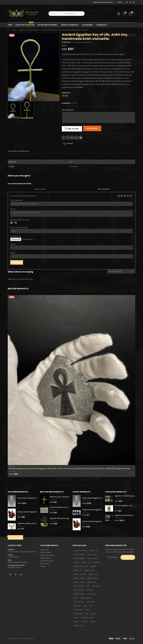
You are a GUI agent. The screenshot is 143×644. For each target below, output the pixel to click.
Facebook (64, 138)
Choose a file (16, 236)
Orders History (45, 558)
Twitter (68, 138)
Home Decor (101, 25)
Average (125, 196)
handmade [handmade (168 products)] (89, 590)
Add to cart (73, 129)
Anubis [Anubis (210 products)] (84, 562)
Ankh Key (12, 467)
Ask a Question (104, 189)
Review (14, 209)
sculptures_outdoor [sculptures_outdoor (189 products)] (87, 618)
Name (13, 244)
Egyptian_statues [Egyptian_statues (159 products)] (79, 582)
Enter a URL (19, 227)
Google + (76, 138)
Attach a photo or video (20, 220)
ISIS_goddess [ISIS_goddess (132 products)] (78, 610)
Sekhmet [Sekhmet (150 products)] (76, 621)
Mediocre (122, 196)
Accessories (87, 25)
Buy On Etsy (92, 128)
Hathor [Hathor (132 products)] (76, 598)
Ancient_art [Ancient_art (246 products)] (93, 551)
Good (128, 196)
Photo (11, 223)
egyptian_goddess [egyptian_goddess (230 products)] (80, 574)
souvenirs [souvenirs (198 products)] (85, 621)
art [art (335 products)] (89, 562)
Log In (119, 2)
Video (16, 223)
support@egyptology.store (18, 562)
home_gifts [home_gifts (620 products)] (77, 606)
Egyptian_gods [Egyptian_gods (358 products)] (94, 574)
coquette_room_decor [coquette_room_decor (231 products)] (81, 566)
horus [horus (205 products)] (85, 606)
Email (81, 138)
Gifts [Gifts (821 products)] (88, 586)
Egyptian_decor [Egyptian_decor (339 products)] (89, 570)
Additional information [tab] (18, 151)
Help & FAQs (45, 550)
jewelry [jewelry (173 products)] (87, 610)
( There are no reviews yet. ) (82, 42)
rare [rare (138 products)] (87, 614)
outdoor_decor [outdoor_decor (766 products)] (78, 614)
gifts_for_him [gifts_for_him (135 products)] (97, 586)
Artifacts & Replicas (69, 25)
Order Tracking (46, 553)
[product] (71, 380)
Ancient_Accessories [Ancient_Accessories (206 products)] (80, 551)
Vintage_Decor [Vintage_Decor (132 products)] (78, 625)
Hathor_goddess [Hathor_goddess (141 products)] (86, 598)
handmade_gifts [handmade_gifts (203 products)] (79, 594)
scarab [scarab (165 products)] (76, 618)
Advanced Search (47, 561)
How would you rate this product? (24, 196)
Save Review (17, 262)
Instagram (21, 575)
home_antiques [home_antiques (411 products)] (79, 602)
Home (10, 25)
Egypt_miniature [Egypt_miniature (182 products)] (79, 586)
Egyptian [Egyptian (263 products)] (94, 566)
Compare (69, 144)
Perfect (131, 196)
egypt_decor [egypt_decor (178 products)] (92, 582)
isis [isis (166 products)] (91, 606)
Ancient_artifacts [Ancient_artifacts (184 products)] (79, 555)
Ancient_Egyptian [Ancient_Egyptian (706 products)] (79, 558)
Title (16, 200)
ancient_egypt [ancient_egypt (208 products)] (92, 555)
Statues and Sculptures (47, 25)
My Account (44, 564)
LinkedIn (72, 138)
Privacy (43, 566)
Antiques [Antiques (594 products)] (76, 562)
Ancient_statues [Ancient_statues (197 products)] (93, 558)
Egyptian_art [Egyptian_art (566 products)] (78, 570)
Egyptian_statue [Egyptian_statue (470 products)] (92, 578)
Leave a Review (40, 189)
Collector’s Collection (25, 24)
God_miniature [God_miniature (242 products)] (78, 590)
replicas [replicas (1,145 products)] (93, 614)
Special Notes (68, 110)
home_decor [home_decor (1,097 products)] (91, 602)
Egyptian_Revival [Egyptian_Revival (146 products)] (79, 578)
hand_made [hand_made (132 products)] (91, 594)
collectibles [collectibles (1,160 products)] (97, 562)
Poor (119, 196)
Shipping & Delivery (47, 555)
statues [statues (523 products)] (93, 621)
